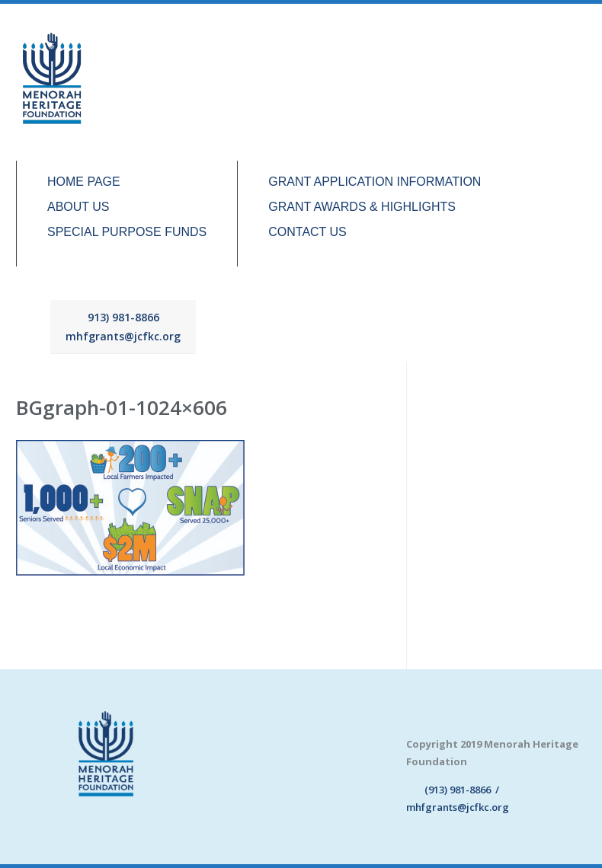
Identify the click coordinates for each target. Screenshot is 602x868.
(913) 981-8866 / (453, 790)
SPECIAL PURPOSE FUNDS (127, 232)
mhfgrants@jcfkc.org (123, 336)
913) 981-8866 (123, 317)
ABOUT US (78, 207)
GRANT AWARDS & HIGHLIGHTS (362, 207)
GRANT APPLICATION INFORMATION (375, 182)
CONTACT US (307, 232)
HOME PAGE (84, 182)
